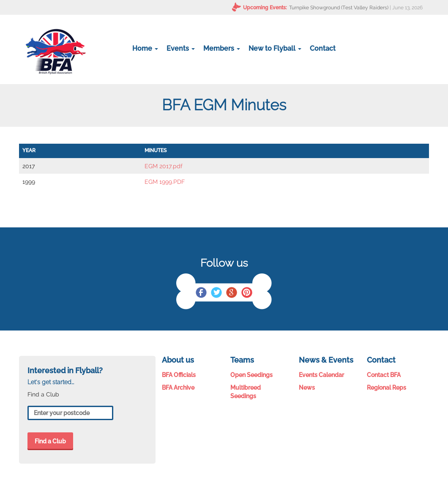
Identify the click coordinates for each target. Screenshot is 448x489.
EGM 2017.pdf (164, 166)
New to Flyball (275, 48)
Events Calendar (321, 375)
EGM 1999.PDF (165, 182)
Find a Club (50, 441)
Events (181, 48)
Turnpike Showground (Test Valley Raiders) (339, 8)
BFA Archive (178, 388)
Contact (323, 48)
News (307, 388)
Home (145, 48)
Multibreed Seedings (246, 392)
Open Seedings (251, 375)
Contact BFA (384, 375)
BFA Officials (179, 375)
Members (222, 48)
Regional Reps (387, 388)
